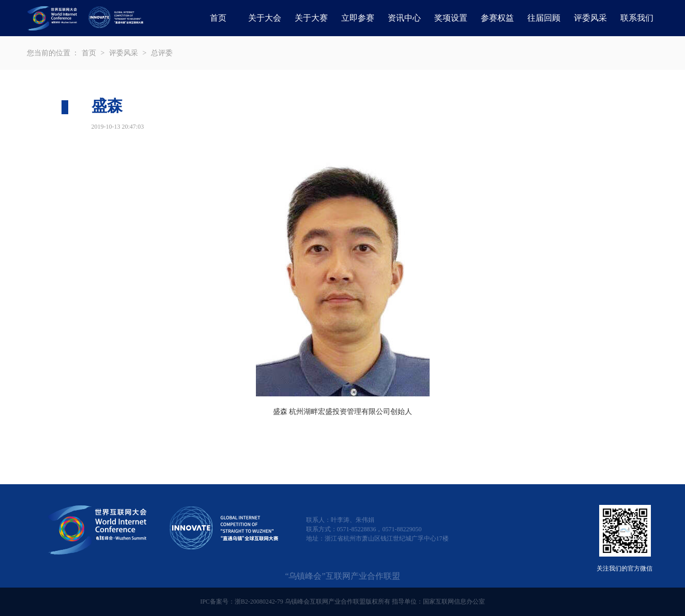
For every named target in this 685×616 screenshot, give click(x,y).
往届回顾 (544, 18)
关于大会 (265, 18)
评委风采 (590, 18)
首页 (218, 18)
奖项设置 (451, 18)
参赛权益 (497, 18)
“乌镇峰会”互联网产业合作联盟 (342, 576)
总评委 (162, 53)
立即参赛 (358, 18)
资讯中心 (404, 18)
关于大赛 (311, 18)
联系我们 (637, 18)
